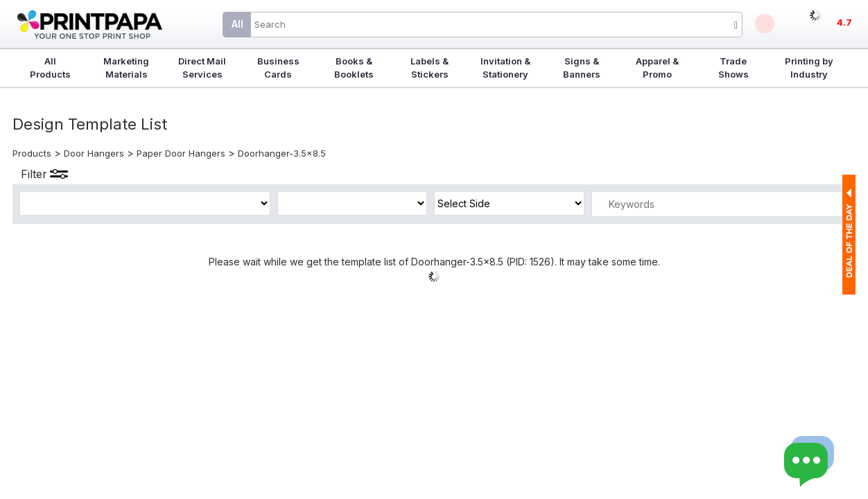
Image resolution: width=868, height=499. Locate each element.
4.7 (844, 22)
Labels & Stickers (429, 68)
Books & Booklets (354, 68)
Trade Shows (734, 68)
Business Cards (278, 68)
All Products (50, 68)
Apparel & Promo (657, 68)
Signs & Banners (582, 68)
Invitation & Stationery (505, 68)
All (237, 24)
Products (32, 153)
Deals (765, 24)
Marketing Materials (126, 68)
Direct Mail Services (202, 68)
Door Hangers (94, 153)
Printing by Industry (809, 68)
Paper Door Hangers (181, 153)
